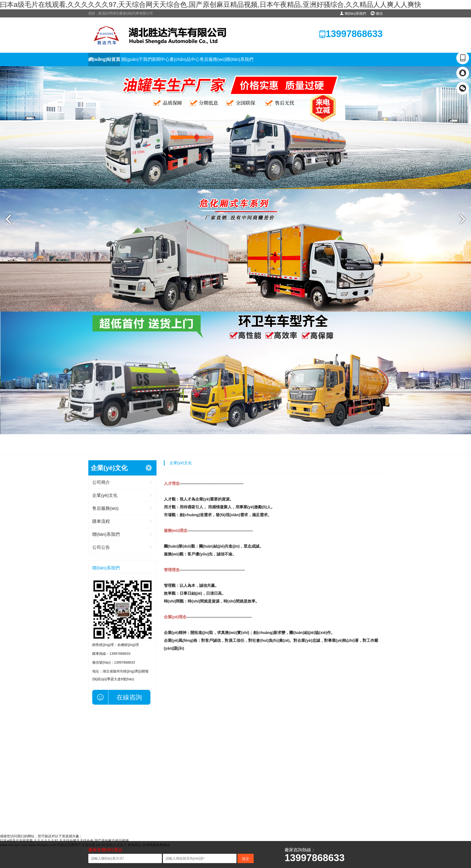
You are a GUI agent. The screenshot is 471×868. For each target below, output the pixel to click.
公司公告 (101, 547)
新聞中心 (161, 59)
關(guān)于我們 (137, 59)
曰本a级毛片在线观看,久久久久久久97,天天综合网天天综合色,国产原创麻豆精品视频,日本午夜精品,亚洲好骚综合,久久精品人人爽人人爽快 (211, 5)
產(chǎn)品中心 (185, 59)
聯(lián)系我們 (353, 13)
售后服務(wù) (213, 59)
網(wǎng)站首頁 (104, 59)
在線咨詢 (129, 697)
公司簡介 (101, 482)
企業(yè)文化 (105, 495)
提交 (246, 859)
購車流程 (101, 521)
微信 (377, 13)
